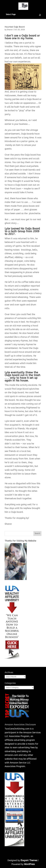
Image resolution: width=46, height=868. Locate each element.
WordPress (29, 864)
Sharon (10, 30)
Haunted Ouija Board (15, 27)
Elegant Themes (29, 860)
